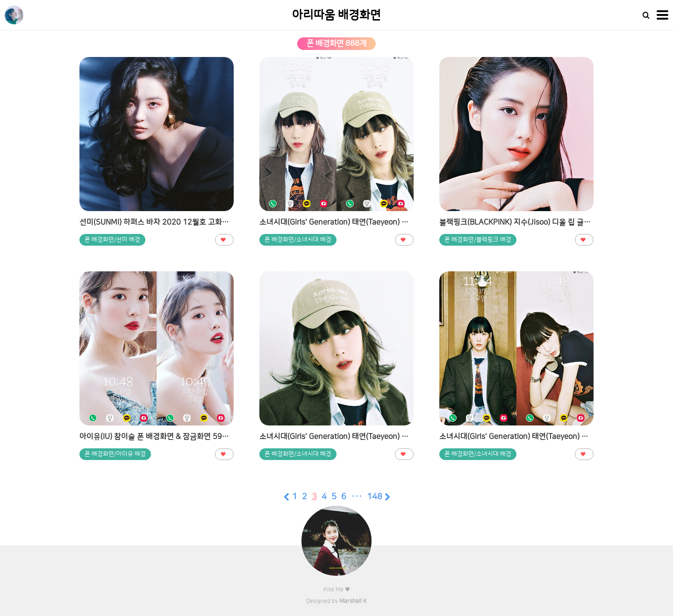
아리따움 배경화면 (336, 15)
